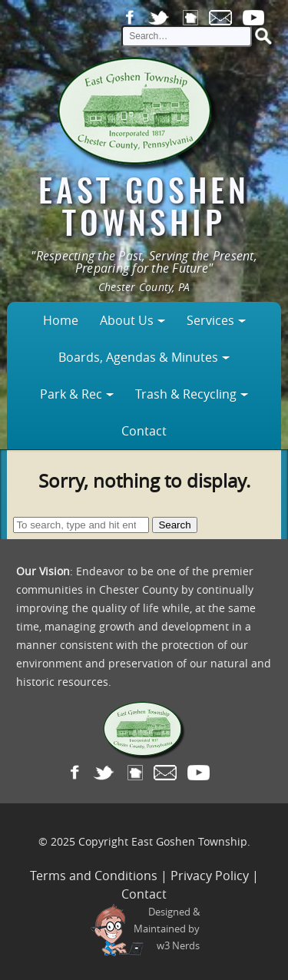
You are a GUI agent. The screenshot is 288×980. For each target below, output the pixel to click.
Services (210, 320)
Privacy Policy (210, 876)
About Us (127, 320)
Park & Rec (71, 394)
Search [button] (174, 525)
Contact (144, 431)
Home (61, 320)
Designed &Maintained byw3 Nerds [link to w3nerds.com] (167, 929)
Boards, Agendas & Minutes (138, 357)
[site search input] (187, 36)
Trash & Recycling (186, 394)
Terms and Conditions (94, 876)
